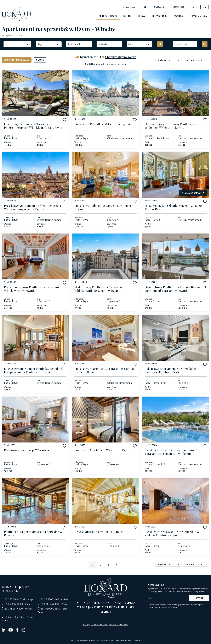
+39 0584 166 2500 (14, 617)
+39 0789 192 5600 (50, 608)
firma (141, 16)
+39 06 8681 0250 (13, 604)
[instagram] (23, 630)
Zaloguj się (159, 7)
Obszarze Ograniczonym (121, 57)
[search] (145, 7)
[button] (64, 120)
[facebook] (17, 630)
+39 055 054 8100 (13, 599)
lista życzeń (178, 7)
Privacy (86, 624)
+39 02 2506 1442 (49, 599)
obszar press (159, 16)
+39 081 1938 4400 (50, 604)
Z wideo (40, 60)
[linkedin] (4, 630)
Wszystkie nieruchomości (17, 60)
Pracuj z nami (199, 16)
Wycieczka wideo (193, 193)
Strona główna (8, 35)
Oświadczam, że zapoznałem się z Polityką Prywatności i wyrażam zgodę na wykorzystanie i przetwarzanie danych (177, 606)
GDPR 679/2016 (99, 624)
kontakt (179, 16)
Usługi (128, 16)
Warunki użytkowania (119, 624)
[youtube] (11, 630)
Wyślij (199, 598)
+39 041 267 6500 (13, 608)
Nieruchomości (108, 16)
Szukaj (21, 35)
